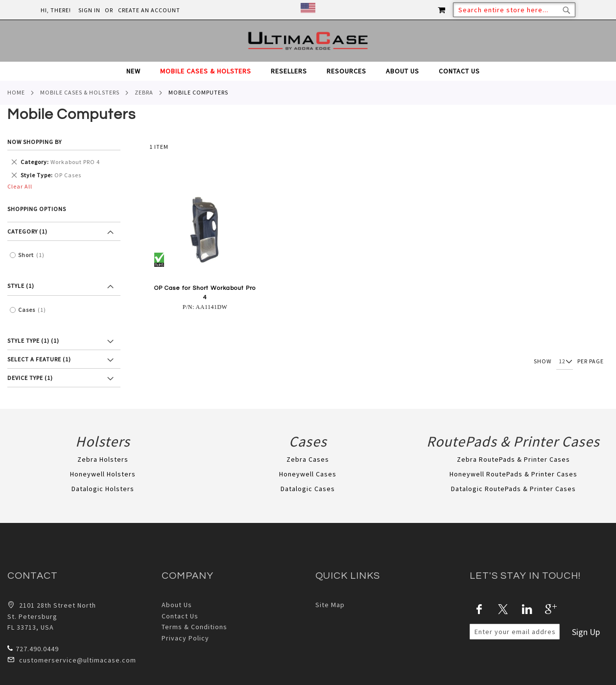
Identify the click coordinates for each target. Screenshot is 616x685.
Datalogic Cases (308, 489)
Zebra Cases (308, 459)
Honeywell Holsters (103, 474)
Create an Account (149, 10)
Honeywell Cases (308, 474)
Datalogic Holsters (103, 489)
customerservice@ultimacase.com (72, 660)
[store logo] (308, 41)
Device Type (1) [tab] (30, 378)
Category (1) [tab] (27, 231)
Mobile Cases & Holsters (80, 92)
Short (34, 255)
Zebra (144, 92)
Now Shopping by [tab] (35, 142)
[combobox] (514, 10)
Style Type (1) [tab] (33, 341)
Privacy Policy (185, 638)
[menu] (308, 71)
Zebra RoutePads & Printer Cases (513, 459)
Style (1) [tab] (21, 286)
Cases (35, 310)
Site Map (330, 605)
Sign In (89, 10)
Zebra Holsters (103, 459)
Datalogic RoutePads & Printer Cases (513, 489)
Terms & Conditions (194, 627)
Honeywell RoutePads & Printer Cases (513, 474)
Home (16, 92)
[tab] (308, 71)
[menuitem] (138, 71)
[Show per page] (565, 362)
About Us (177, 605)
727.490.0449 (33, 649)
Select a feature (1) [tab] (39, 359)
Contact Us (180, 616)
